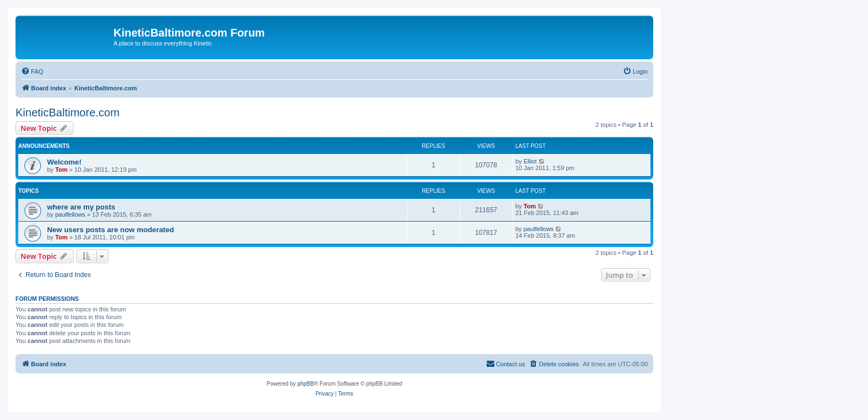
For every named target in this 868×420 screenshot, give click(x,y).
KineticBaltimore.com (68, 112)
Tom (61, 170)
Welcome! (64, 162)
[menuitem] (32, 71)
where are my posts (81, 207)
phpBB (306, 384)
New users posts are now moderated (110, 230)
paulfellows (70, 214)
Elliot (530, 161)
